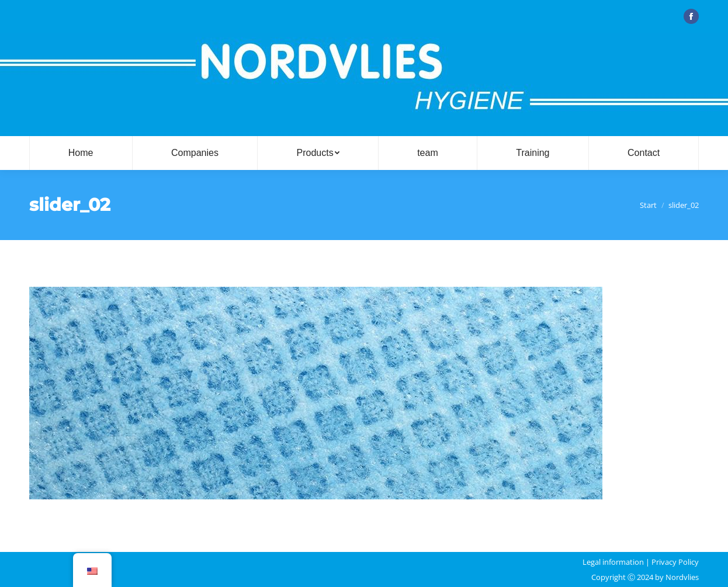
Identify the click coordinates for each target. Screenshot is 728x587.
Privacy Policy (675, 562)
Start (648, 205)
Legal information (613, 562)
